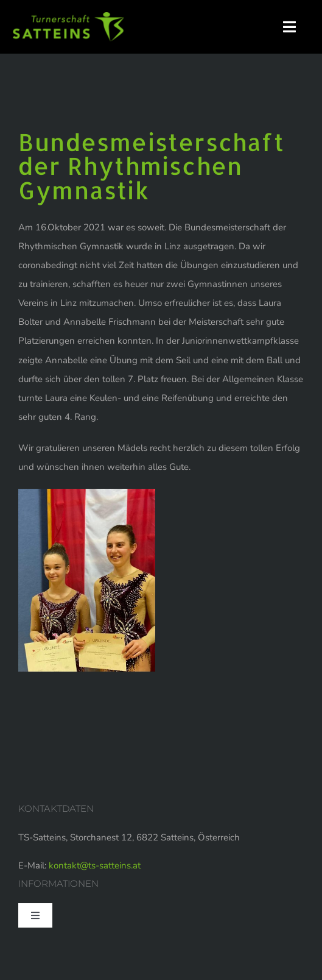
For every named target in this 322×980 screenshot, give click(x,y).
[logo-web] (68, 16)
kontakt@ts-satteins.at (95, 865)
